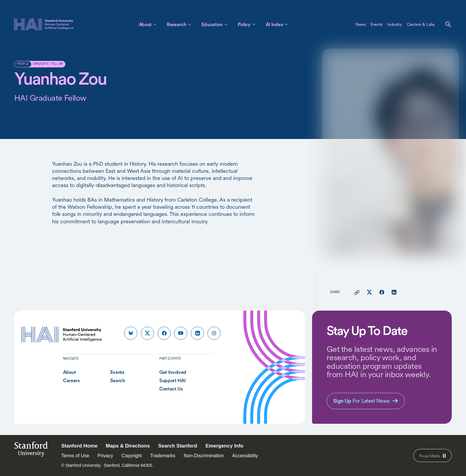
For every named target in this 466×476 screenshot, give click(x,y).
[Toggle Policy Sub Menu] (254, 24)
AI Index (274, 24)
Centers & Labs (421, 24)
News (361, 24)
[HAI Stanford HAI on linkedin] (197, 333)
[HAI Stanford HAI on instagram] (214, 333)
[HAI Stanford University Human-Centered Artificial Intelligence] (44, 24)
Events (377, 24)
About (145, 24)
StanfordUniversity (31, 451)
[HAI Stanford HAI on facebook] (164, 333)
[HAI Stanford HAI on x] (147, 333)
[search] (448, 24)
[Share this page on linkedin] (394, 292)
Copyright (132, 456)
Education (212, 24)
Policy (244, 24)
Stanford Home (79, 446)
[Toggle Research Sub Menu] (190, 24)
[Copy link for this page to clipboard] (357, 292)
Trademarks (163, 456)
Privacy (105, 456)
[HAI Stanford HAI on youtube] (181, 333)
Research (176, 24)
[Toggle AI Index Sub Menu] (286, 24)
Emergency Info (224, 446)
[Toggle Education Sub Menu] (226, 24)
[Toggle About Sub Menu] (155, 24)
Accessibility (245, 456)
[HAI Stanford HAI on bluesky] (131, 333)
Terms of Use (75, 456)
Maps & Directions (128, 446)
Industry (395, 24)
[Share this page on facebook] (382, 292)
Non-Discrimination (204, 456)
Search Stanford (178, 446)
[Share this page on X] (369, 292)
